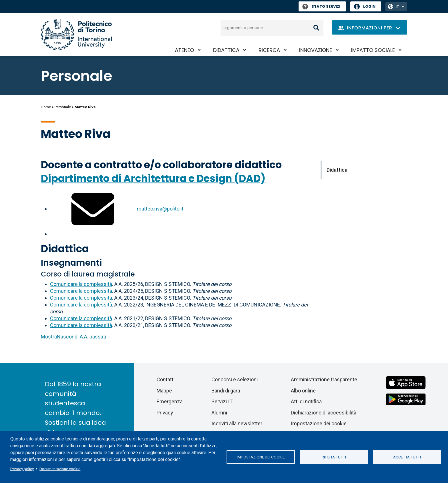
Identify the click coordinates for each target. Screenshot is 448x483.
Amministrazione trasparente (324, 379)
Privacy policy (22, 469)
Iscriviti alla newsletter (237, 423)
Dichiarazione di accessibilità (324, 413)
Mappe (164, 391)
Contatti (166, 379)
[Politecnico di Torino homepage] (76, 34)
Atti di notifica (306, 401)
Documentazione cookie (60, 469)
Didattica (226, 50)
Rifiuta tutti (334, 457)
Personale (63, 107)
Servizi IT (222, 401)
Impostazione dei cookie (261, 457)
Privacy (165, 413)
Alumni (219, 413)
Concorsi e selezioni (235, 379)
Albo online (303, 391)
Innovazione (316, 50)
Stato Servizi (321, 6)
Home (46, 107)
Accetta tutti (407, 457)
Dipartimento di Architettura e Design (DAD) (153, 178)
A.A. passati (73, 337)
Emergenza (170, 401)
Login (369, 6)
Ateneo (184, 50)
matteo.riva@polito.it (160, 209)
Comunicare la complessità (81, 284)
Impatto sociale (373, 50)
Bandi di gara (226, 391)
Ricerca (269, 50)
